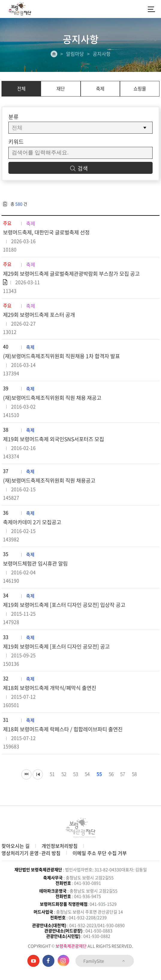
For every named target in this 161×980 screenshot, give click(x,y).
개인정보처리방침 (60, 846)
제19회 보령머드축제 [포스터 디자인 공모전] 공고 (59, 652)
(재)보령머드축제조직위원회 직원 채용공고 (52, 484)
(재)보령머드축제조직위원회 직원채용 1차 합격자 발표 (65, 358)
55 (99, 780)
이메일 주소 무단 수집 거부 (100, 853)
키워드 (16, 142)
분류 (13, 117)
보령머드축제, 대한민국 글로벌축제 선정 (49, 233)
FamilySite (104, 961)
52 (61, 780)
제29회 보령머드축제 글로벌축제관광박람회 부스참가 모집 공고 (75, 274)
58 (136, 780)
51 (48, 780)
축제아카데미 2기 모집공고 (34, 526)
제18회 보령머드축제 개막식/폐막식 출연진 (52, 694)
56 (111, 780)
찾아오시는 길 (16, 846)
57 (124, 780)
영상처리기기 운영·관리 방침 (31, 853)
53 (73, 780)
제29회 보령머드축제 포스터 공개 (41, 316)
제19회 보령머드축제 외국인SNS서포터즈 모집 (56, 442)
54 (86, 780)
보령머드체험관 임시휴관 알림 (37, 568)
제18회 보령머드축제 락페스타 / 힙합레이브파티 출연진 (66, 736)
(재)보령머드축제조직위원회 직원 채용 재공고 (55, 400)
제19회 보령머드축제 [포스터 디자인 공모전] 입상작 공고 (67, 610)
